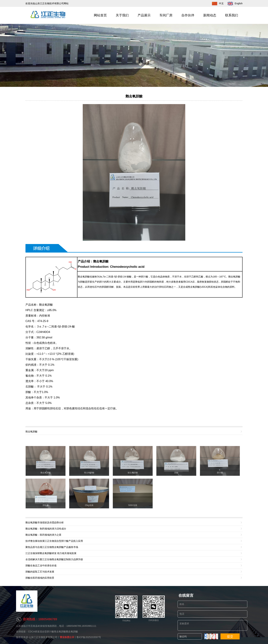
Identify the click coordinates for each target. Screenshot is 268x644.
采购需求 (212, 625)
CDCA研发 (34, 632)
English (233, 3)
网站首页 (100, 15)
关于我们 (122, 15)
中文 (216, 3)
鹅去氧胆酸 (134, 96)
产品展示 (144, 15)
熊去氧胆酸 (60, 632)
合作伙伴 (188, 15)
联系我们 (232, 15)
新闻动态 (210, 15)
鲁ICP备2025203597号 (89, 637)
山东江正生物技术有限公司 (43, 637)
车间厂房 (166, 15)
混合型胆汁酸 (47, 632)
